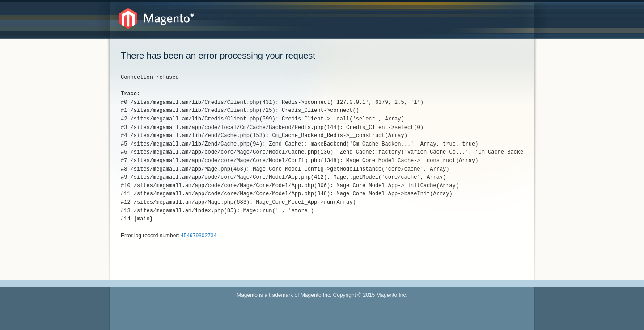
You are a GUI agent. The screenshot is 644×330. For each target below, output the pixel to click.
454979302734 (199, 236)
